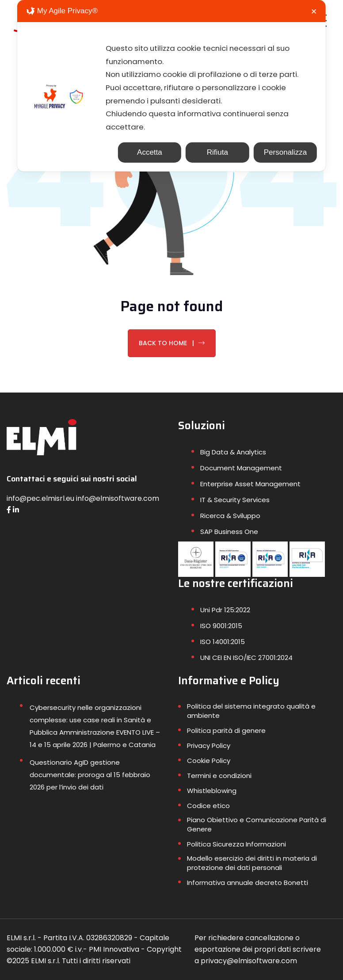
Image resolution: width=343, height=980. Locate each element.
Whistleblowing (212, 791)
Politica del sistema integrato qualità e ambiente (251, 711)
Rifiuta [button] (217, 154)
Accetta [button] (150, 154)
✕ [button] (314, 12)
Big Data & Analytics (233, 452)
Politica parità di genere (226, 730)
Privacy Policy (209, 745)
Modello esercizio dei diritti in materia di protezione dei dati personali (252, 863)
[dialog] (171, 86)
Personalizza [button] (285, 154)
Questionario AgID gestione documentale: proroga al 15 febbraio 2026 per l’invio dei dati (90, 775)
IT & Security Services (235, 500)
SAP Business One (229, 532)
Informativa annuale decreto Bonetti (248, 883)
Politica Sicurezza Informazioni (236, 844)
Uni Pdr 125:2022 (225, 610)
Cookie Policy (209, 761)
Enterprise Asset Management (250, 484)
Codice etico (208, 806)
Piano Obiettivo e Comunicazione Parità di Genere (257, 824)
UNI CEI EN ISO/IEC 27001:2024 (246, 658)
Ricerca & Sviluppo (230, 516)
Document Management (241, 468)
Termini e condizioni (219, 776)
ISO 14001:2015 (223, 642)
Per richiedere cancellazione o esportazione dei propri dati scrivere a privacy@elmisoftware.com (258, 949)
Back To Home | (172, 343)
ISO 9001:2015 (221, 626)
